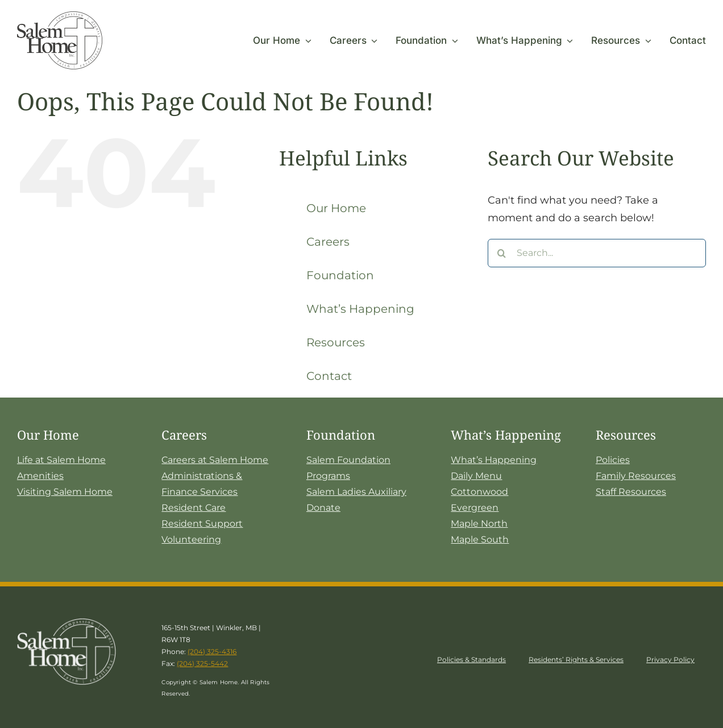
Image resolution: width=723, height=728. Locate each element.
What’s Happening (360, 309)
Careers (328, 242)
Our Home (336, 208)
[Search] (502, 253)
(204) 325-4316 (212, 652)
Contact (329, 376)
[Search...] (597, 253)
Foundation (340, 275)
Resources (336, 342)
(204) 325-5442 (202, 663)
